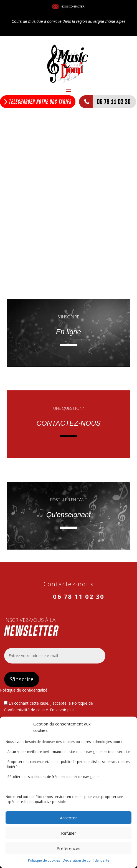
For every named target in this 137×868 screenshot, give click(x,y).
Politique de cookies (44, 860)
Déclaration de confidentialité (86, 860)
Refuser (69, 833)
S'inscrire (22, 679)
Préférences (68, 848)
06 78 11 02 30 (79, 596)
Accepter (68, 818)
